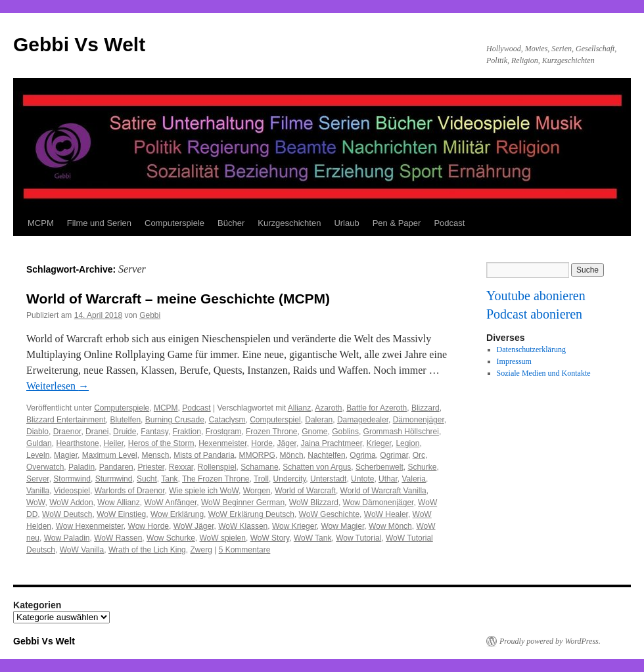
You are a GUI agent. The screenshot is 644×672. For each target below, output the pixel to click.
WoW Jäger (194, 526)
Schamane (259, 467)
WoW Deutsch (67, 514)
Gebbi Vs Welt (79, 44)
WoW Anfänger (170, 503)
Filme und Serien (99, 223)
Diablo (37, 432)
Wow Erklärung (177, 514)
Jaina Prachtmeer (332, 443)
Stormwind (72, 479)
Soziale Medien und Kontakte (544, 373)
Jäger (287, 443)
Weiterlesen (57, 386)
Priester (151, 467)
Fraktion (187, 432)
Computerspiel (275, 420)
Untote (362, 479)
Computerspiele (174, 223)
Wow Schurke (171, 538)
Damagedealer (363, 420)
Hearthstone (77, 443)
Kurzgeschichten (289, 223)
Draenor (67, 432)
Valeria (413, 479)
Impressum (514, 361)
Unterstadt (328, 479)
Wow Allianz (118, 503)
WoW (35, 503)
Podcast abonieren (534, 314)
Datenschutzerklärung (531, 349)
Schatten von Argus (317, 467)
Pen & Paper (397, 223)
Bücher (231, 223)
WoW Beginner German (243, 503)
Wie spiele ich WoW (204, 491)
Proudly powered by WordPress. (550, 641)
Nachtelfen (326, 455)
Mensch (155, 455)
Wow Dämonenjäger (379, 503)
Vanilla (38, 491)
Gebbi (150, 315)
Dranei (97, 432)
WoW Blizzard (314, 503)
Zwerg (201, 550)
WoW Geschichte (329, 514)
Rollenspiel (217, 467)
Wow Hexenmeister (90, 526)
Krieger (379, 443)
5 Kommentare (245, 550)
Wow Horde (149, 526)
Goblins (345, 432)
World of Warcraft (305, 491)
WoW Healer (386, 514)
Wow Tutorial (358, 538)
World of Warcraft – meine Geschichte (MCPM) (178, 299)
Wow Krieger (294, 526)
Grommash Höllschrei (401, 432)
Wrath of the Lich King (147, 550)
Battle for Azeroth (377, 408)
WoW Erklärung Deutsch (251, 514)
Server (38, 479)
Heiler (113, 443)
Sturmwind (114, 479)
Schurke (422, 467)
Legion (407, 443)
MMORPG (257, 455)
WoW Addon (71, 503)
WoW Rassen (118, 538)
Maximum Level (110, 455)
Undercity (290, 479)
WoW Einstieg (121, 514)
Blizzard (425, 408)
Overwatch (45, 467)
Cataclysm (227, 420)
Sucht (147, 479)
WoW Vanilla (82, 550)
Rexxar (181, 467)
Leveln (38, 455)
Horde (262, 443)
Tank (169, 479)
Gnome (314, 432)
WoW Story (270, 538)
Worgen (257, 491)
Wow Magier (342, 526)
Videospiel (72, 491)
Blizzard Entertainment (66, 420)
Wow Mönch (390, 526)
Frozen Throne (272, 432)
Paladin (81, 467)
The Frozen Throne (216, 479)
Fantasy (154, 432)
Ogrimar (394, 455)
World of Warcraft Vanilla (383, 491)
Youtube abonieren (536, 296)
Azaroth (328, 408)
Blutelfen (125, 420)
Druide (125, 432)
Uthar (388, 479)
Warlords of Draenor (130, 491)
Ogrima (362, 455)
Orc (419, 455)
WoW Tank (313, 538)
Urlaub (346, 223)
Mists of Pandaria (204, 455)
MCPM (41, 223)
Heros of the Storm (161, 443)
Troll (261, 479)
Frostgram (224, 432)
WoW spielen (223, 538)
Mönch (292, 455)
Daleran (319, 420)
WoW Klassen (243, 526)
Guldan (39, 443)
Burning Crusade (175, 420)
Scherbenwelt (379, 467)
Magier (66, 455)
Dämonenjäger (419, 420)
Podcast (449, 223)
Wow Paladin (67, 538)
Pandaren (116, 467)
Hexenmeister (222, 443)
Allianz (299, 408)
